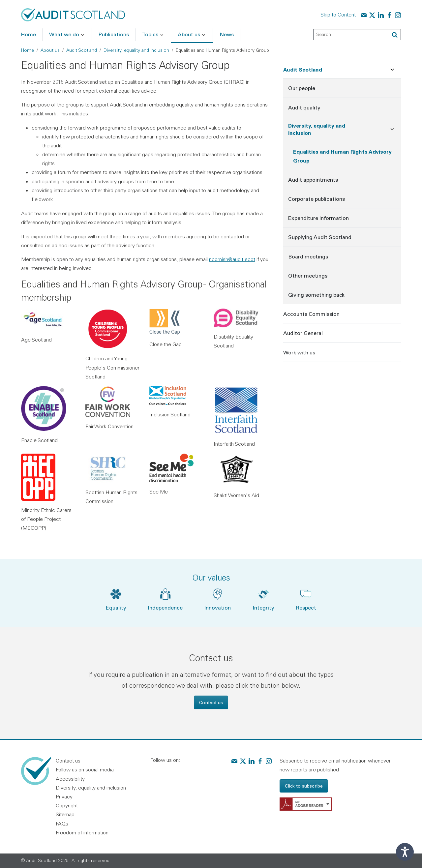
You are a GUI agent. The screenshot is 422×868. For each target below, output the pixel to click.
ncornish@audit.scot (232, 259)
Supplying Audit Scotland (320, 237)
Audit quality (304, 107)
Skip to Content (338, 15)
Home (28, 50)
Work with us (299, 352)
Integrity (264, 607)
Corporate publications (316, 199)
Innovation (218, 607)
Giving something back (316, 295)
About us (50, 50)
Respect (306, 607)
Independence (165, 607)
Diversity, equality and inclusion (136, 50)
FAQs (62, 823)
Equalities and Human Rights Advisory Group (342, 156)
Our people (302, 88)
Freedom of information (82, 832)
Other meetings (308, 275)
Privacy (64, 796)
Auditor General (303, 333)
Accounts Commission (311, 314)
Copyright (67, 805)
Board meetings (308, 256)
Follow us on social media (85, 769)
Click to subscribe (304, 786)
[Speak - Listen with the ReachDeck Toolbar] (405, 852)
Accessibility (70, 779)
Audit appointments (313, 180)
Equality (116, 607)
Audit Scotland (82, 50)
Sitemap (65, 814)
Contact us (211, 702)
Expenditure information (318, 218)
